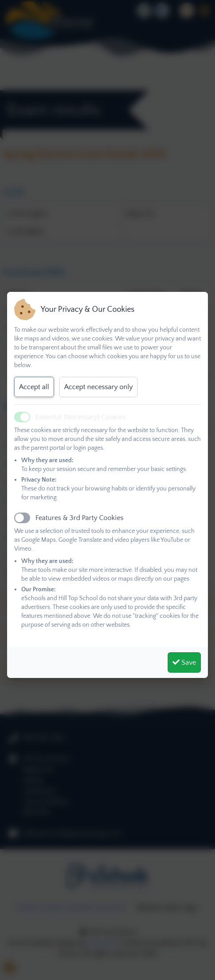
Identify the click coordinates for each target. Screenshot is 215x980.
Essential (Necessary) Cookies (81, 417)
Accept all (34, 387)
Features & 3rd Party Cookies (79, 518)
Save (184, 662)
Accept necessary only (98, 387)
